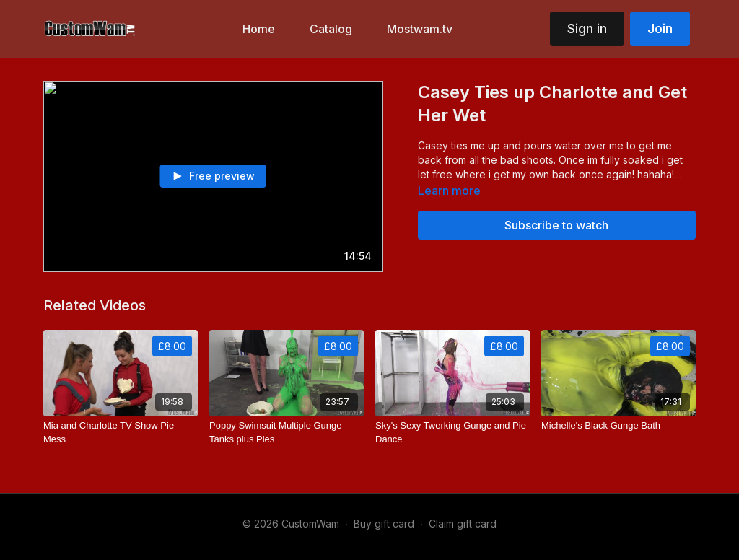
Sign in (587, 29)
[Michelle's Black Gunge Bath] (618, 426)
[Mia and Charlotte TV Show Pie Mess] (121, 433)
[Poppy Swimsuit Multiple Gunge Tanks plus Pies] (287, 433)
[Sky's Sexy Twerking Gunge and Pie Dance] (452, 433)
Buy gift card (384, 524)
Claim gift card (463, 524)
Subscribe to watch (556, 225)
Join (660, 29)
